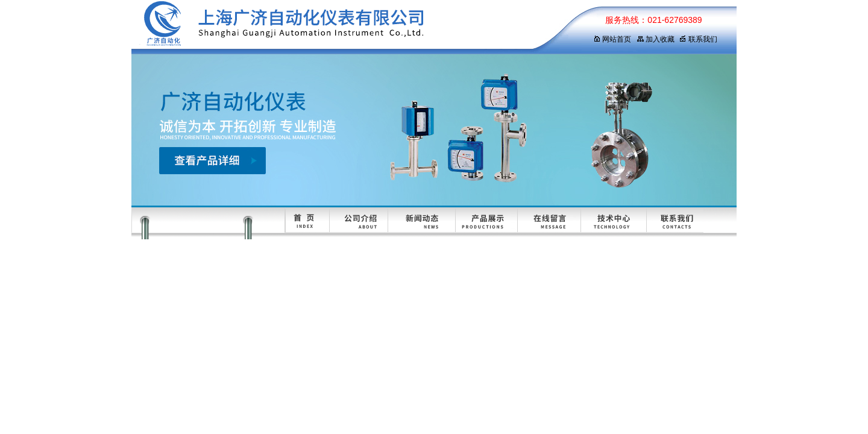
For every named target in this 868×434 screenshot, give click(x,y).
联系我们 (698, 39)
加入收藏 (656, 39)
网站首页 (612, 39)
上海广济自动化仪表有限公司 (351, 27)
